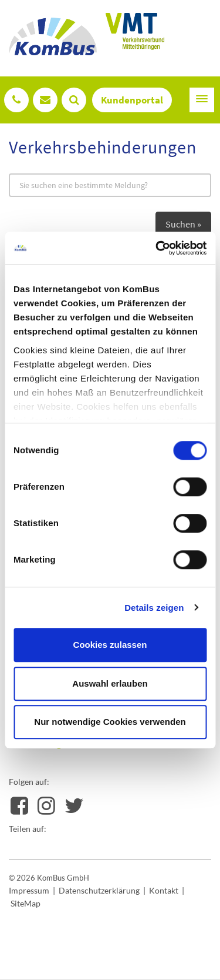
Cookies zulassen (110, 645)
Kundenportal (132, 100)
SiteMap (26, 903)
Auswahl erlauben (110, 683)
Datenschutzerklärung (99, 890)
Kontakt (164, 890)
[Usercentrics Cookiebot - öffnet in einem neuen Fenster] (157, 248)
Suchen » (183, 224)
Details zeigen (154, 608)
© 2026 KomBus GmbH (49, 878)
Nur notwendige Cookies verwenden (110, 722)
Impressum (29, 890)
